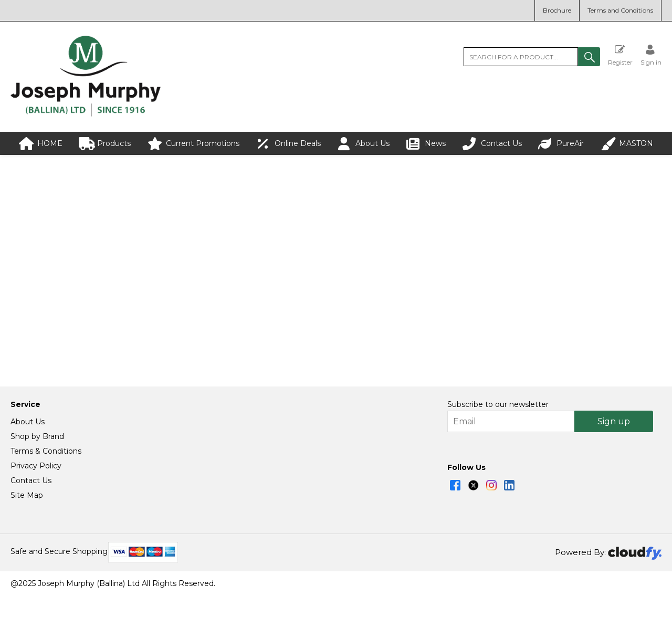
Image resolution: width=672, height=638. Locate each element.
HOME (41, 144)
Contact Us (492, 144)
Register (620, 55)
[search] (521, 57)
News (426, 144)
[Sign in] (651, 55)
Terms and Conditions (620, 10)
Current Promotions (193, 144)
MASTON (627, 144)
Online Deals (288, 144)
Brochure (557, 10)
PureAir (561, 144)
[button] (589, 57)
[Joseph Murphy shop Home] (86, 114)
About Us (363, 144)
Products (105, 144)
